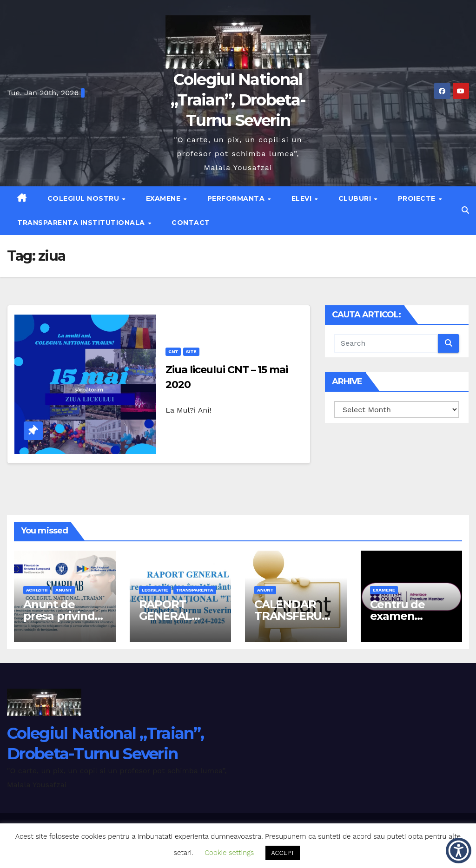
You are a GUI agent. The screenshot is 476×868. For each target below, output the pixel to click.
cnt (173, 352)
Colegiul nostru (84, 198)
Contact (191, 223)
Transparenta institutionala (82, 223)
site (191, 352)
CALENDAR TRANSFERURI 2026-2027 (294, 616)
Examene (164, 198)
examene (384, 590)
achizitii (37, 590)
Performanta (237, 198)
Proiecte (418, 198)
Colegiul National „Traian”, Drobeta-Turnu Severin (238, 100)
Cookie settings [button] (229, 853)
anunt (63, 590)
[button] (465, 210)
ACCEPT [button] (283, 853)
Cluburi (356, 198)
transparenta (195, 590)
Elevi (303, 198)
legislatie (155, 590)
